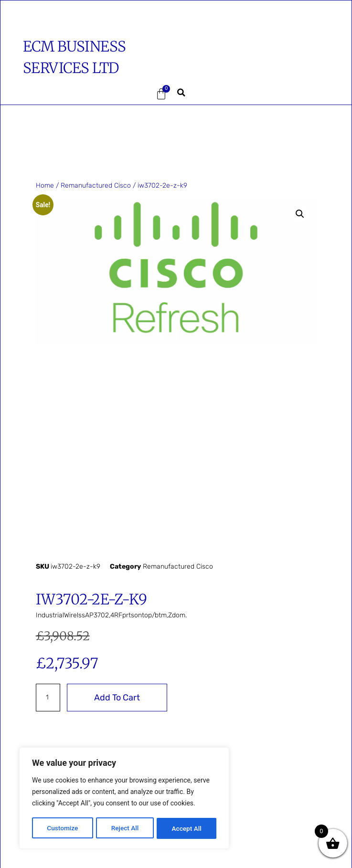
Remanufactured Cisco (96, 185)
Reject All (125, 828)
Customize (62, 828)
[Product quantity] (48, 698)
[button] (56, 94)
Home (45, 185)
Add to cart (117, 698)
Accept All (187, 828)
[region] (124, 799)
